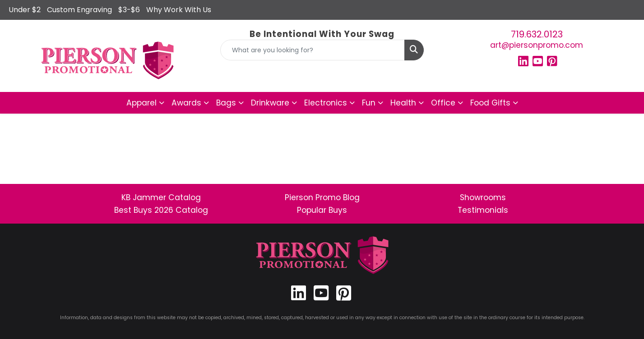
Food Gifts (490, 103)
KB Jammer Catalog (161, 197)
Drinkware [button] (270, 103)
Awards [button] (186, 103)
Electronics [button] (326, 103)
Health (403, 103)
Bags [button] (226, 103)
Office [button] (443, 103)
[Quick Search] (313, 50)
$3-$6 (129, 10)
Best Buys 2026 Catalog (161, 210)
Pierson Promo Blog (322, 197)
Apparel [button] (141, 103)
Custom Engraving (79, 10)
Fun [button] (369, 103)
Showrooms (483, 197)
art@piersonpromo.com (537, 45)
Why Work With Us (179, 10)
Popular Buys (322, 210)
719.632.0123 (537, 34)
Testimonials (483, 210)
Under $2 (25, 10)
